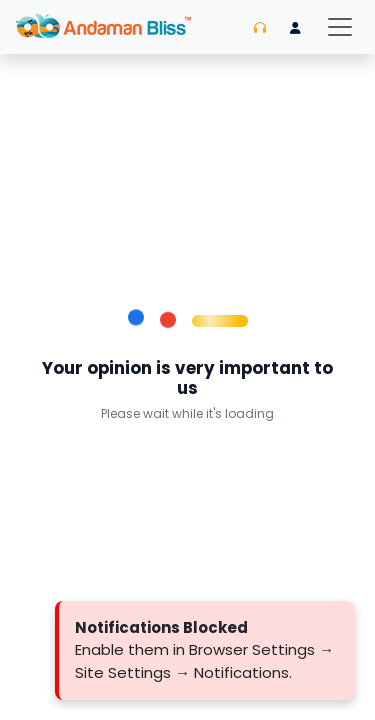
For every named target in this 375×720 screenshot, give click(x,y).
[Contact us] (260, 28)
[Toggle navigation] (340, 27)
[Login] (295, 28)
